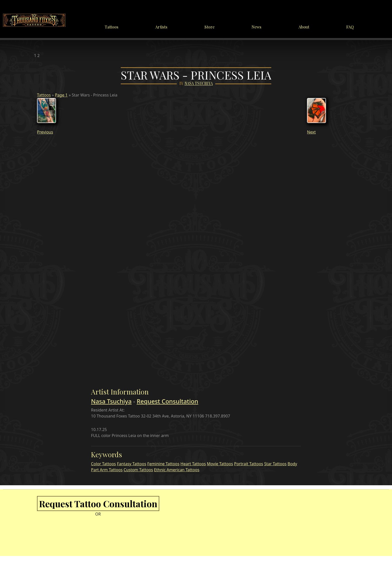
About (304, 27)
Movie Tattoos (220, 464)
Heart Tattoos (193, 464)
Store (209, 27)
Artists (161, 27)
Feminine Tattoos (163, 464)
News (256, 27)
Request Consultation (167, 401)
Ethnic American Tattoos (177, 470)
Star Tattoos (275, 464)
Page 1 (61, 95)
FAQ (350, 27)
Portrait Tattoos (248, 464)
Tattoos (111, 27)
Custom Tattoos (138, 470)
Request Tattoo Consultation (98, 503)
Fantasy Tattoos (132, 464)
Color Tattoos (103, 464)
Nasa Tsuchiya (199, 84)
